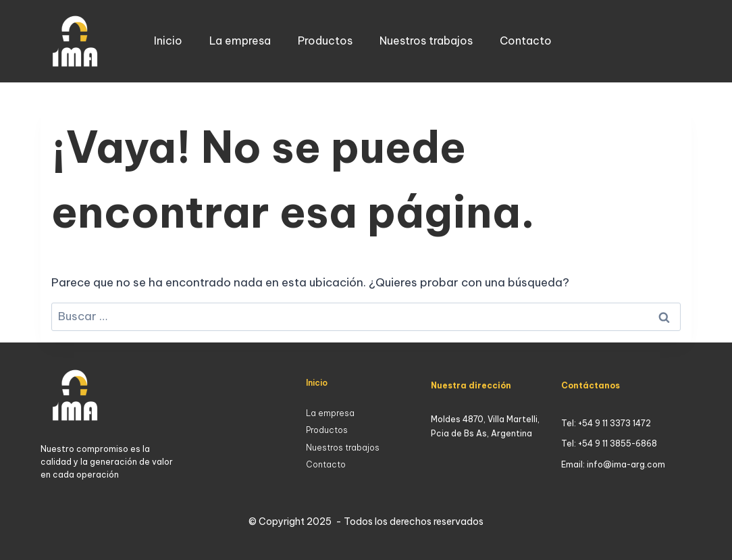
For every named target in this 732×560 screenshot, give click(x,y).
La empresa (240, 41)
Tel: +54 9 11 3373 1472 (606, 423)
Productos (325, 41)
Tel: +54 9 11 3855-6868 (609, 443)
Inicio (168, 41)
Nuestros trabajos (426, 41)
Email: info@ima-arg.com (613, 464)
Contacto (526, 41)
